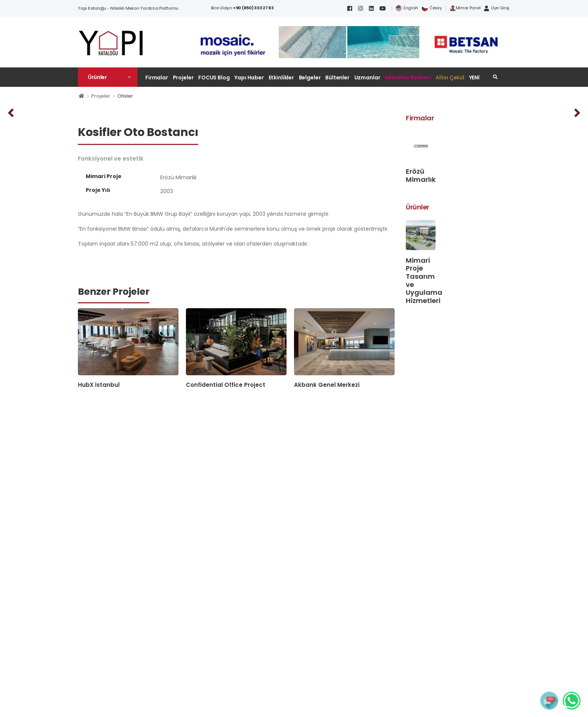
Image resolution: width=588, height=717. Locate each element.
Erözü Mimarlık (421, 175)
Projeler (183, 78)
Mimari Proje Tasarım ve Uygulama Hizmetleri (424, 280)
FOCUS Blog (214, 78)
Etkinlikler (282, 78)
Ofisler (125, 96)
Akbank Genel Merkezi (327, 385)
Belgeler (310, 78)
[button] (108, 77)
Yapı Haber (249, 78)
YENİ (475, 78)
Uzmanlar (367, 78)
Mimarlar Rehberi (408, 78)
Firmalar (157, 78)
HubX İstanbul (99, 385)
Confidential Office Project (226, 385)
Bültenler (337, 78)
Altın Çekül (450, 78)
